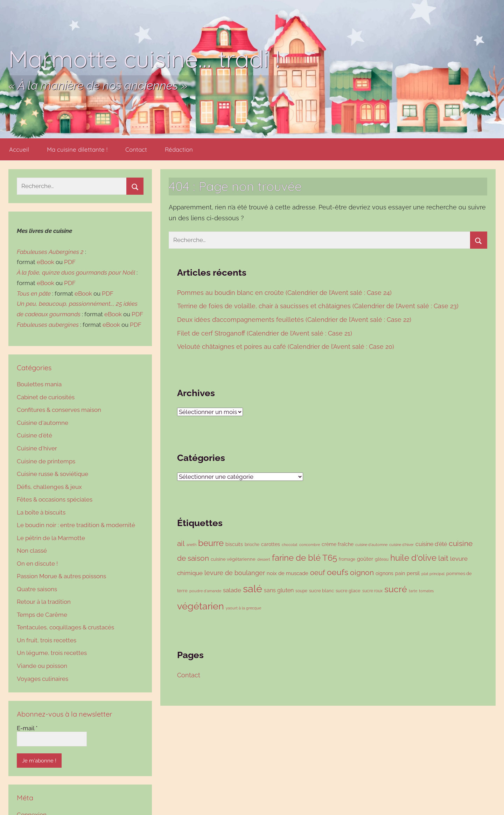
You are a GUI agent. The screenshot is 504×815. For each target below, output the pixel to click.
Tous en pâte (34, 293)
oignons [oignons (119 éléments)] (384, 573)
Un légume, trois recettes (52, 653)
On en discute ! (37, 564)
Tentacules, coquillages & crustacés (65, 627)
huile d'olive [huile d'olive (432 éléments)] (413, 558)
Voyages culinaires (43, 679)
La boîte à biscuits (41, 512)
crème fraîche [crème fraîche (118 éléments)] (338, 544)
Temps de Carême (42, 615)
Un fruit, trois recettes (47, 640)
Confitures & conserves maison (59, 410)
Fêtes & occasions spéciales (55, 499)
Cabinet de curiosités (46, 397)
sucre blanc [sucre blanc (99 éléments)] (321, 591)
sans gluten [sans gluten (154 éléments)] (279, 590)
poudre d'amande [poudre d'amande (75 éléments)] (205, 591)
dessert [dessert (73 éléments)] (264, 560)
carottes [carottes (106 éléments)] (271, 544)
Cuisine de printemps (46, 461)
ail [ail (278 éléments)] (181, 544)
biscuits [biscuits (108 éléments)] (234, 544)
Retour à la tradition (44, 602)
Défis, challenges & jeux (49, 487)
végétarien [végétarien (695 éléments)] (201, 606)
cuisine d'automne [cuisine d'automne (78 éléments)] (371, 545)
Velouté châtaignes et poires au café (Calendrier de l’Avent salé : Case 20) (286, 347)
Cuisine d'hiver (37, 448)
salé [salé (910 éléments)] (253, 589)
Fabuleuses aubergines (48, 325)
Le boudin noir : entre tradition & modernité (76, 525)
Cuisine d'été (34, 435)
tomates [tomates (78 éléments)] (426, 591)
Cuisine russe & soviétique (52, 474)
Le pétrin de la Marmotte (51, 538)
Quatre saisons (37, 589)
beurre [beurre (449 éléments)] (211, 543)
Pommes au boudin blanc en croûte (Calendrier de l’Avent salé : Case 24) (284, 293)
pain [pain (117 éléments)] (400, 573)
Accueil (19, 149)
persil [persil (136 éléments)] (413, 573)
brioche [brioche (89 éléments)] (252, 545)
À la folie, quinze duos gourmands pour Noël (76, 272)
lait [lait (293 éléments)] (443, 558)
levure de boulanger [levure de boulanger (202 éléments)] (235, 573)
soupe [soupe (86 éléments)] (301, 591)
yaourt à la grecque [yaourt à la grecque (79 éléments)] (243, 608)
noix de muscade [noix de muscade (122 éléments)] (288, 573)
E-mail (27, 728)
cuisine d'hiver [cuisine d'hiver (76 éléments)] (401, 545)
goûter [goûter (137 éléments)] (365, 559)
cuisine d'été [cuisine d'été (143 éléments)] (431, 544)
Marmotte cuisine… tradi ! (144, 59)
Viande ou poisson (42, 666)
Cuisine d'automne (43, 423)
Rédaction (179, 149)
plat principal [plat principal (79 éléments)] (433, 574)
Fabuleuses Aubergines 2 (50, 252)
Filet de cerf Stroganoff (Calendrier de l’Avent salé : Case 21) (265, 333)
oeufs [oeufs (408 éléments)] (338, 572)
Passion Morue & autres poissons (61, 576)
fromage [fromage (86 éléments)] (347, 559)
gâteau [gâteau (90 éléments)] (382, 559)
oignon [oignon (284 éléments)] (362, 573)
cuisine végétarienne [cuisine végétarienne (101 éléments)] (233, 559)
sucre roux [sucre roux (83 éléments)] (372, 591)
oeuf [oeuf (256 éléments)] (318, 573)
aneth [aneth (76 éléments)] (191, 545)
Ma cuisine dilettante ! (77, 149)
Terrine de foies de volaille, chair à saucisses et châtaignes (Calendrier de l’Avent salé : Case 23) (319, 306)
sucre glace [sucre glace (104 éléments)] (348, 590)
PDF (70, 262)
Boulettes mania (39, 384)
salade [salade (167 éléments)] (232, 590)
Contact (136, 149)
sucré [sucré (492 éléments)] (396, 589)
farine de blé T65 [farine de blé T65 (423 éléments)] (304, 558)
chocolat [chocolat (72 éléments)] (290, 545)
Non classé (32, 551)
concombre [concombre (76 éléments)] (310, 545)
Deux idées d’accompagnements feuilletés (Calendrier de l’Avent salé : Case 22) (295, 320)
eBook (45, 262)
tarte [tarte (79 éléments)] (413, 591)
